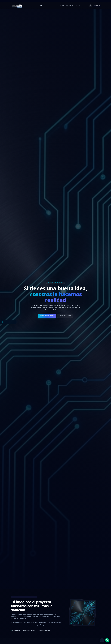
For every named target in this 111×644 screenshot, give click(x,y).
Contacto (78, 6)
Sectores (51, 6)
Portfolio (62, 6)
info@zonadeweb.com (98, 1)
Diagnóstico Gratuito (47, 316)
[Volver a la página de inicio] (17, 6)
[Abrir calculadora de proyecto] (8, 322)
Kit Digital (68, 6)
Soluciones (44, 6)
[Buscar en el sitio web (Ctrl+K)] (90, 6)
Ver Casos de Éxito (65, 316)
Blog (73, 6)
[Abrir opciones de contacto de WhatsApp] (107, 640)
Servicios (36, 6)
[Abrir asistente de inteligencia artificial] (102, 640)
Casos (57, 6)
